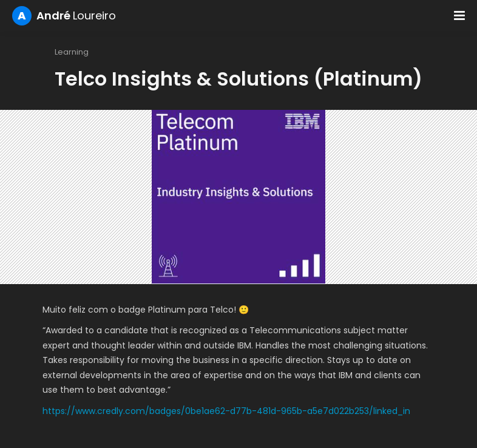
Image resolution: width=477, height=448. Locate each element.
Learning (72, 52)
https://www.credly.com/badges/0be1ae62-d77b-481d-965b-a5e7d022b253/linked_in (226, 411)
